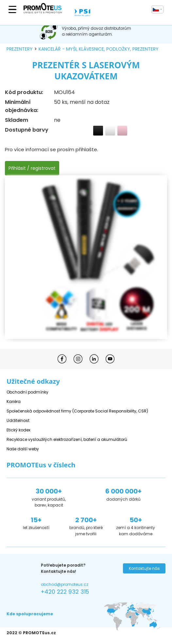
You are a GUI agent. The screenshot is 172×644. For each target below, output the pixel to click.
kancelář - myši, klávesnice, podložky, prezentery (99, 49)
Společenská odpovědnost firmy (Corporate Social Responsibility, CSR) (77, 411)
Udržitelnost (18, 420)
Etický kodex (18, 430)
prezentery (20, 49)
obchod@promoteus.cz (65, 584)
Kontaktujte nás (144, 568)
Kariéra (14, 402)
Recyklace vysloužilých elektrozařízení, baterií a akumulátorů (67, 439)
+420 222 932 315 (65, 592)
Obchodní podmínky (27, 392)
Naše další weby (23, 449)
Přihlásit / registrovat (32, 168)
